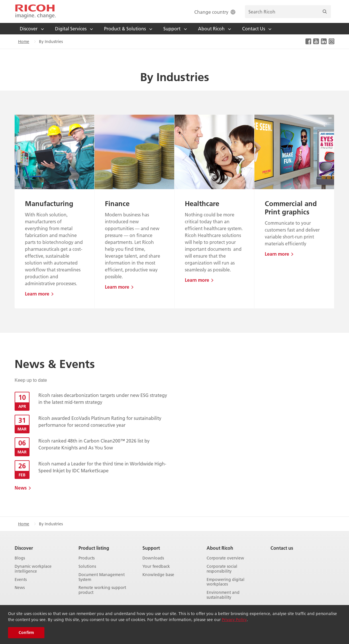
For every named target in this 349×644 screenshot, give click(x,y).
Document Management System (102, 577)
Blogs (20, 558)
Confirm (26, 633)
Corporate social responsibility (222, 569)
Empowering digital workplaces (226, 582)
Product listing (94, 548)
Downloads (153, 558)
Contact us (282, 548)
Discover (24, 548)
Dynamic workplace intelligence (33, 569)
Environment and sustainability (223, 595)
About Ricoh (220, 548)
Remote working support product (102, 590)
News (21, 488)
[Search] (325, 12)
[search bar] (288, 12)
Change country (215, 12)
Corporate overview (225, 558)
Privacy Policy (234, 620)
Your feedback (156, 566)
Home (24, 42)
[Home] (36, 11)
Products (87, 558)
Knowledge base (158, 575)
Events (21, 580)
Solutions (87, 566)
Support (151, 548)
